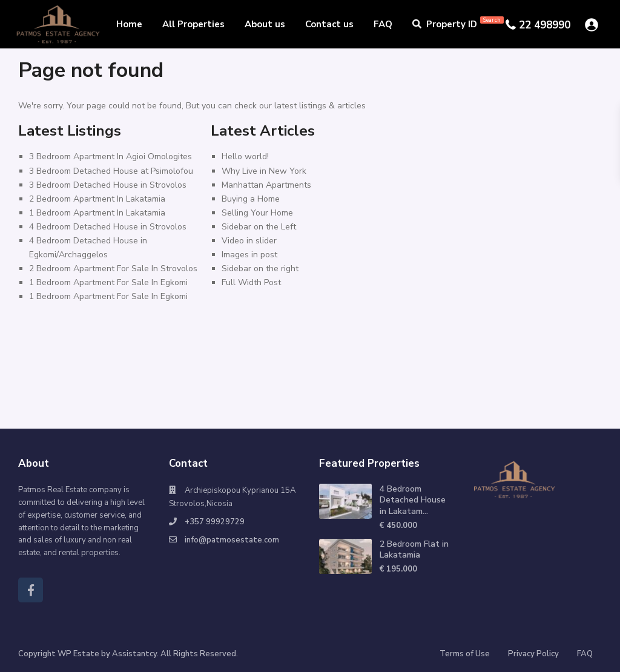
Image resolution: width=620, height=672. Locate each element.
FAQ (383, 24)
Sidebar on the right (260, 268)
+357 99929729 (215, 522)
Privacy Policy (533, 654)
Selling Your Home (257, 213)
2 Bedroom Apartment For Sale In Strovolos (113, 268)
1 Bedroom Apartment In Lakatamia (97, 213)
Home (129, 24)
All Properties (193, 24)
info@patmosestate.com (232, 540)
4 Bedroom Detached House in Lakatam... (413, 500)
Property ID (458, 24)
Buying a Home (251, 199)
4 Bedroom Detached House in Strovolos (108, 227)
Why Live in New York (264, 171)
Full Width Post (251, 282)
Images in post (249, 255)
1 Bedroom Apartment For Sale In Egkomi (108, 282)
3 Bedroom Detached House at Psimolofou (111, 171)
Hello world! (245, 156)
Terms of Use (465, 654)
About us (265, 24)
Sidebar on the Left (259, 227)
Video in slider (249, 241)
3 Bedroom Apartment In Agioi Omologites (110, 156)
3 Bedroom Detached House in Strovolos (108, 185)
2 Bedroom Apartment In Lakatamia (97, 199)
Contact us (329, 24)
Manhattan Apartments (266, 185)
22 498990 (545, 25)
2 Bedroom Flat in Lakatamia (414, 549)
